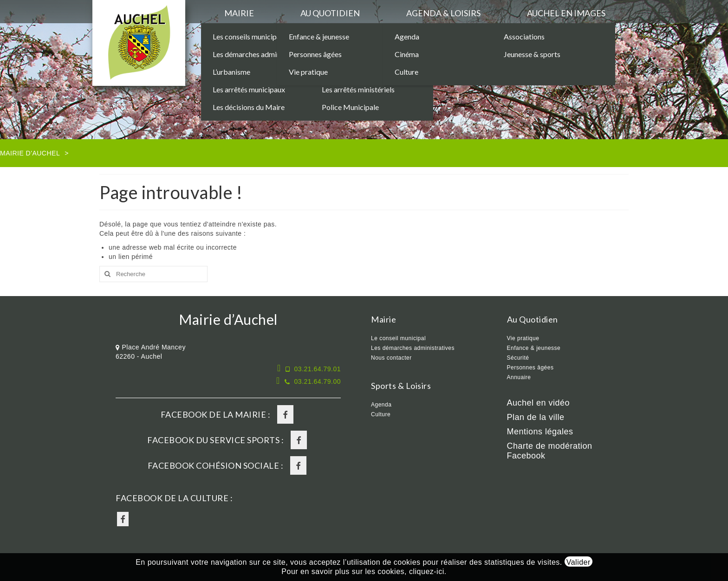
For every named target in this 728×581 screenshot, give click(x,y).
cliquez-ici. (428, 571)
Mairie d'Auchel (30, 153)
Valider (578, 562)
